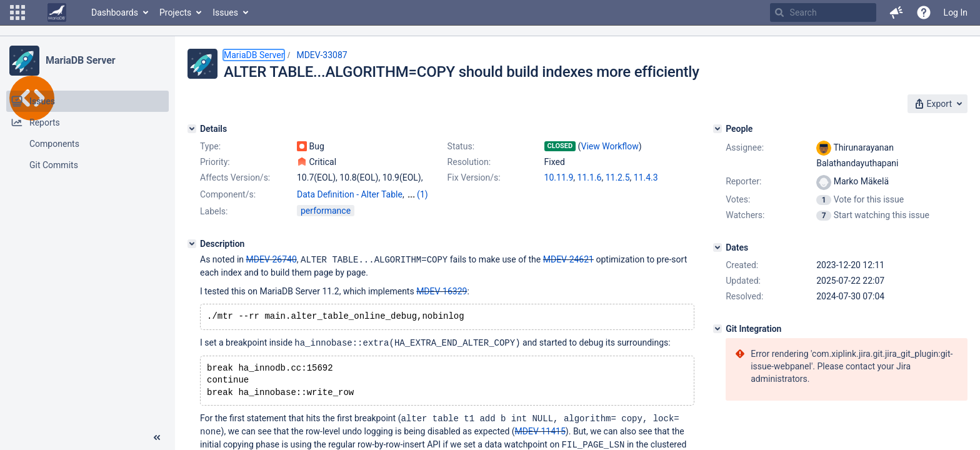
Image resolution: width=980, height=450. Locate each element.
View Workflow (610, 146)
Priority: (215, 162)
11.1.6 (590, 177)
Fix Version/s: (474, 177)
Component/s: (228, 194)
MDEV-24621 (568, 259)
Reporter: (743, 181)
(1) (422, 194)
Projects (175, 12)
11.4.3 (646, 177)
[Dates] (717, 247)
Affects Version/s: (235, 177)
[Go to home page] (57, 12)
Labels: (214, 211)
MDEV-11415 (540, 434)
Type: (210, 146)
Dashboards (115, 12)
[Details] (192, 129)
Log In (956, 12)
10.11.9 (559, 177)
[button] (17, 12)
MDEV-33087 (322, 55)
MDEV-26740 (272, 259)
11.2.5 (618, 177)
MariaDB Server (80, 60)
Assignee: (745, 147)
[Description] (192, 244)
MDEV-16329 (442, 291)
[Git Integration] (717, 329)
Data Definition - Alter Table (350, 194)
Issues (225, 12)
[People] (717, 129)
